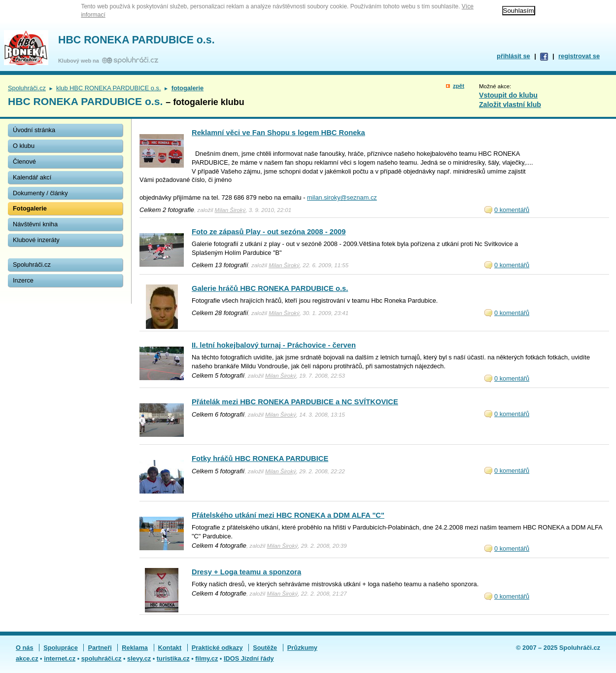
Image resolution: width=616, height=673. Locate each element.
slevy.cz (139, 658)
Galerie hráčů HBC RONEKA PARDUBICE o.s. (270, 288)
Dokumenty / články (40, 193)
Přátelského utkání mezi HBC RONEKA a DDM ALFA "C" (288, 515)
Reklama (135, 648)
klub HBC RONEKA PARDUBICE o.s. (108, 88)
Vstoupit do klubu (508, 95)
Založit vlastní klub (510, 105)
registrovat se (579, 56)
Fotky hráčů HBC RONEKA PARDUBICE (260, 459)
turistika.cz (173, 658)
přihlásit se (513, 56)
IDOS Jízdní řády (249, 658)
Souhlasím (519, 11)
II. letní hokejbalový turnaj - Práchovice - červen (274, 345)
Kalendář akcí (32, 177)
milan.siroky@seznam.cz (342, 197)
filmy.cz (206, 658)
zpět (459, 86)
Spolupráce (61, 648)
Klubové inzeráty (36, 240)
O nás (25, 648)
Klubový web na (80, 61)
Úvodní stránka (34, 130)
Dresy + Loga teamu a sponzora (246, 572)
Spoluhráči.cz (27, 88)
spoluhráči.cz (102, 658)
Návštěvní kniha (35, 224)
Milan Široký (230, 210)
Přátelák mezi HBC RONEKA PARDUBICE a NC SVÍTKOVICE (295, 402)
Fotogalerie (30, 208)
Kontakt (170, 648)
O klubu (24, 146)
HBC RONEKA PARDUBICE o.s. (137, 40)
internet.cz (60, 658)
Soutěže (265, 648)
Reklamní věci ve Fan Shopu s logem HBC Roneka (278, 133)
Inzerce (23, 280)
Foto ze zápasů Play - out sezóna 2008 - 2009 (269, 232)
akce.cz (27, 658)
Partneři (100, 648)
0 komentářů (512, 210)
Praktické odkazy (217, 648)
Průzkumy (302, 648)
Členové (24, 161)
